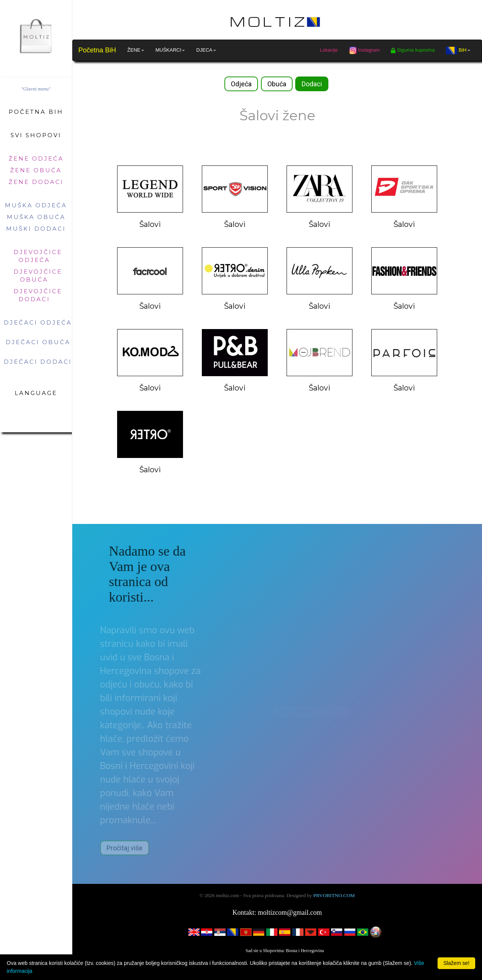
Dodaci (312, 84)
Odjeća (241, 84)
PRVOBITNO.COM (334, 895)
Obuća (277, 84)
